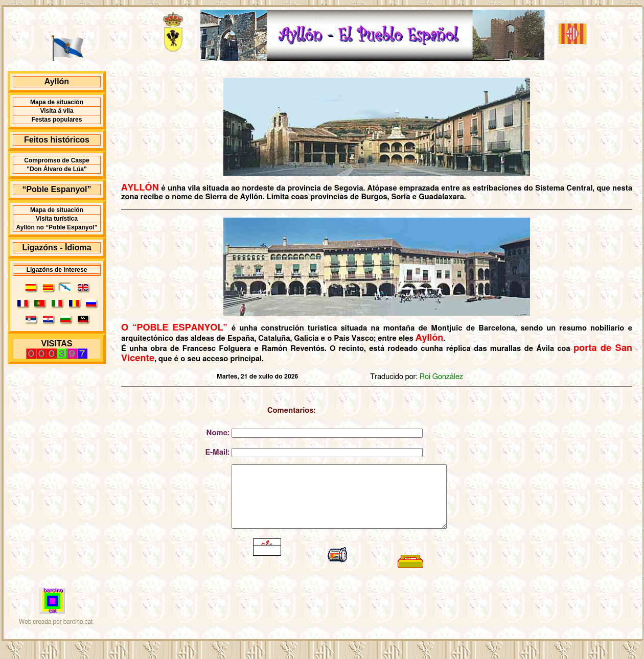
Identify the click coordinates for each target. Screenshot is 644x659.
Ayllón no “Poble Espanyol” (57, 227)
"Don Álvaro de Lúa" (56, 169)
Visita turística (57, 219)
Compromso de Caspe (56, 160)
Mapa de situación (57, 102)
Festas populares (57, 120)
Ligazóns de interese (57, 270)
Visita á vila (56, 111)
